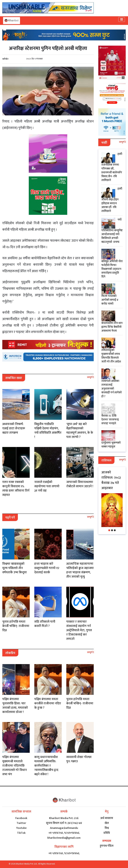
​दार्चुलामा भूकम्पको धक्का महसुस (111, 445)
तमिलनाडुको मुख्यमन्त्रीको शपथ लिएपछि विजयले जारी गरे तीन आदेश (111, 356)
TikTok (21, 833)
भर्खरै (104, 143)
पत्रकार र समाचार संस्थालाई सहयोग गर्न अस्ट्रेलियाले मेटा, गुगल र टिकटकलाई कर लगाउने (79, 630)
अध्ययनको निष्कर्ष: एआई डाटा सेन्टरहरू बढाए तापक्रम (14, 428)
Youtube (21, 828)
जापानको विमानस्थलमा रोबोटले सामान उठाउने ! (80, 484)
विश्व (107, 828)
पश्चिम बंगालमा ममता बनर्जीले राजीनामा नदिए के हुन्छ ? (48, 703)
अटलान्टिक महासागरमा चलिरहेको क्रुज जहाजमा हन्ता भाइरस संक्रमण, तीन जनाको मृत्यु (80, 570)
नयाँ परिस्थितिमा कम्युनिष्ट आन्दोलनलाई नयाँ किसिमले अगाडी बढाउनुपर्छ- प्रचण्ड (112, 231)
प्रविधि (107, 833)
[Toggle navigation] (122, 19)
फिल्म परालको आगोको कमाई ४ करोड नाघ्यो (110, 300)
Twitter (21, 823)
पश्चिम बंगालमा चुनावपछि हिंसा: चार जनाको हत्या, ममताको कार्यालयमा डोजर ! (15, 706)
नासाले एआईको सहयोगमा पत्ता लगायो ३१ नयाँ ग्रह (47, 486)
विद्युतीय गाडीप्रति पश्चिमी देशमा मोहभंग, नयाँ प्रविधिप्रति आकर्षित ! (48, 431)
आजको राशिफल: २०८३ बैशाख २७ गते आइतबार (111, 480)
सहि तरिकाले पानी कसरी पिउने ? (45, 624)
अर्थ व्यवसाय (107, 818)
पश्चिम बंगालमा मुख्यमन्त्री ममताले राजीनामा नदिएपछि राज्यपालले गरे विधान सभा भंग (15, 766)
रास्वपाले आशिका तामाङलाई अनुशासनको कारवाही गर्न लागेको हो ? (112, 389)
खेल (107, 823)
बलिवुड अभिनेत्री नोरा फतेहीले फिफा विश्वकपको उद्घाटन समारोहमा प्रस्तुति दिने (112, 269)
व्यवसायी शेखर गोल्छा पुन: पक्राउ (79, 759)
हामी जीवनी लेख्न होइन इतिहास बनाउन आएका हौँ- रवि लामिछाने (112, 200)
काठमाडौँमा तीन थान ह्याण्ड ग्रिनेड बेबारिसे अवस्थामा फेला (112, 327)
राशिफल (106, 461)
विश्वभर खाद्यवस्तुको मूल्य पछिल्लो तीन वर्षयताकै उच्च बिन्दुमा (15, 568)
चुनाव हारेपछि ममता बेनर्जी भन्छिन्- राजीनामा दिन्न (16, 626)
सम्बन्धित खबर (14, 378)
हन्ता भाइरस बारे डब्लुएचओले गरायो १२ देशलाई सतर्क (47, 568)
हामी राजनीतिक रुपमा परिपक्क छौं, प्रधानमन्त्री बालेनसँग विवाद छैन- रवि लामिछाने (112, 167)
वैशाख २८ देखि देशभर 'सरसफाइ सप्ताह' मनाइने (110, 420)
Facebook (21, 818)
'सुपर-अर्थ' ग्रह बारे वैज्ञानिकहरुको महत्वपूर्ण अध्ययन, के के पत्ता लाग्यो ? (80, 431)
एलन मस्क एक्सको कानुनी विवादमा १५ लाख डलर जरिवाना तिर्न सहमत (16, 488)
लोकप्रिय (10, 653)
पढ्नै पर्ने (10, 518)
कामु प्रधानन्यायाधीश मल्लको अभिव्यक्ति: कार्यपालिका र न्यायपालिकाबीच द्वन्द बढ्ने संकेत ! (46, 766)
